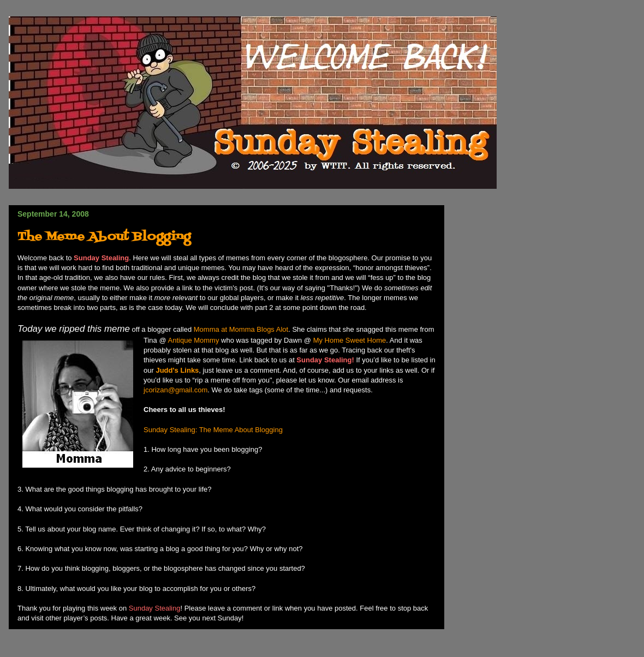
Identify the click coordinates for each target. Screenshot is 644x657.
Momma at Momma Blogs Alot (241, 329)
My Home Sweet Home (350, 340)
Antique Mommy (194, 340)
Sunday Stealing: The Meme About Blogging (213, 430)
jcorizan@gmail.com (175, 390)
